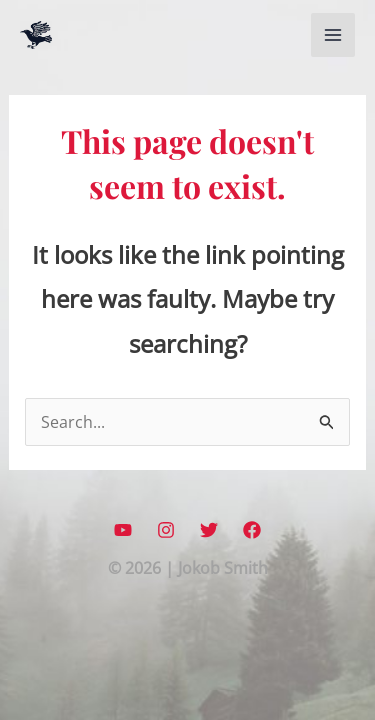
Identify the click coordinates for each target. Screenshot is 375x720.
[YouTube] (123, 530)
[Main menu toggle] (333, 35)
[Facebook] (252, 530)
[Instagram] (166, 530)
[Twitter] (209, 530)
